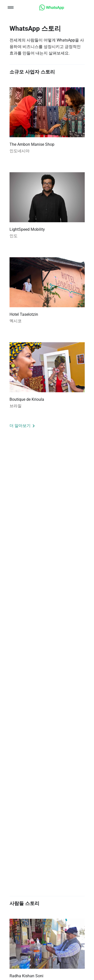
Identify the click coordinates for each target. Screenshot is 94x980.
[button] (11, 8)
